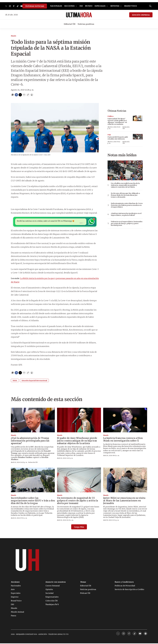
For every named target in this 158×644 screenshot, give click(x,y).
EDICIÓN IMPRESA (141, 15)
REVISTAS (115, 6)
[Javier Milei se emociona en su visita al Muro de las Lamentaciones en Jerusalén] (125, 481)
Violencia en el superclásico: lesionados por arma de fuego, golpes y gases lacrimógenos (127, 223)
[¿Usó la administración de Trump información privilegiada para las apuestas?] (33, 421)
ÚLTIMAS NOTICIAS (35, 6)
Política (110, 116)
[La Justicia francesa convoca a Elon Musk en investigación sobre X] (125, 421)
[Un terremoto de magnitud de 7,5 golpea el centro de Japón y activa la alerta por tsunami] (79, 481)
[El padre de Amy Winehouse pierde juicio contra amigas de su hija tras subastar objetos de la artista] (79, 421)
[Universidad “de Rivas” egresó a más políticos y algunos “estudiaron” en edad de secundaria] (138, 118)
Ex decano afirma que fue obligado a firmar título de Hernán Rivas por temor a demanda (125, 195)
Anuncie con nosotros (56, 583)
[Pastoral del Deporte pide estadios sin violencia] (138, 137)
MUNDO (89, 6)
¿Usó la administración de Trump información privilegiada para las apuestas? (30, 441)
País (109, 135)
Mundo (14, 36)
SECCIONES (69, 6)
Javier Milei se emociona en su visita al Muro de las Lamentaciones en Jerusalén (124, 501)
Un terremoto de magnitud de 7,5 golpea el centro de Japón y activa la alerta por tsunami (77, 501)
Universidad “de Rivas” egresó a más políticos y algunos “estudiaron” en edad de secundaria (117, 121)
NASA (15, 381)
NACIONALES (56, 6)
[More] (76, 6)
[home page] (79, 15)
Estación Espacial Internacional (34, 381)
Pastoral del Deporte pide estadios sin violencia (118, 138)
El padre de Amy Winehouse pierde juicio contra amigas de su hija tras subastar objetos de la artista (77, 441)
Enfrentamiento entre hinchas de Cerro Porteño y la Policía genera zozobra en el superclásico (127, 205)
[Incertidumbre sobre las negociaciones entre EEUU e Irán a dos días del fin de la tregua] (33, 481)
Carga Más (79, 528)
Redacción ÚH (126, 128)
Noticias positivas (86, 24)
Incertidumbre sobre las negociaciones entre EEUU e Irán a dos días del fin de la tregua (33, 501)
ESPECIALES (100, 6)
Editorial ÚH (70, 24)
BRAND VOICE (131, 6)
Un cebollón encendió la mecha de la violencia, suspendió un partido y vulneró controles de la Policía (125, 185)
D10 (81, 6)
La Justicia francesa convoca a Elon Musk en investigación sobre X (123, 440)
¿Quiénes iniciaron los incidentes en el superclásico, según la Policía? (126, 214)
